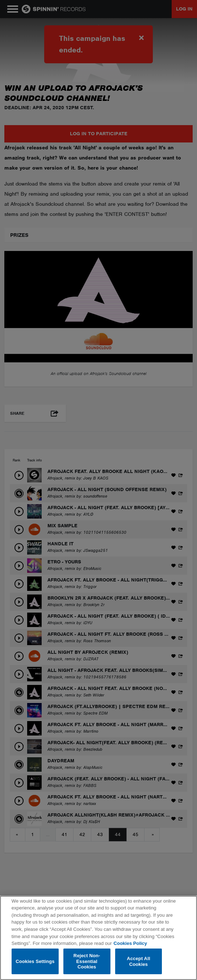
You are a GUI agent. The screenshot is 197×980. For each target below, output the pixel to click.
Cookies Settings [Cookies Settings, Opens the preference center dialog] (35, 961)
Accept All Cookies (138, 961)
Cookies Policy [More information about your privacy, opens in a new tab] (130, 943)
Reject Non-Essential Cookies (87, 961)
